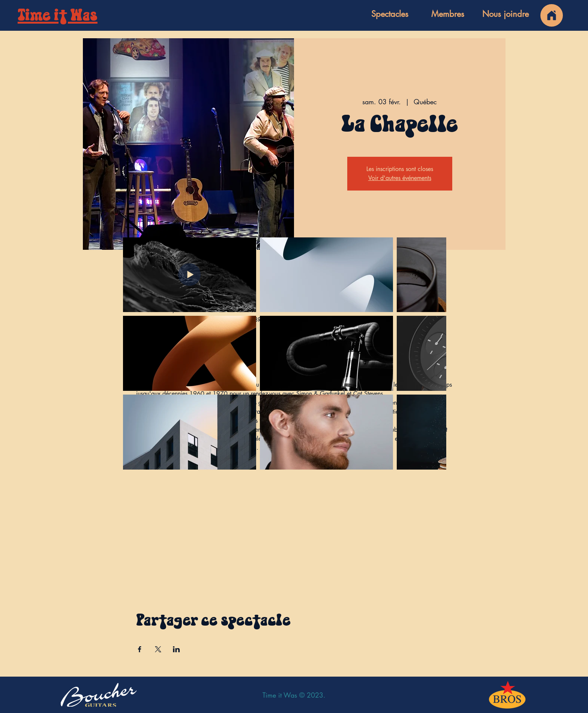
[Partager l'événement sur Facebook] (140, 649)
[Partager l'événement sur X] (158, 649)
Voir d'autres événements (400, 178)
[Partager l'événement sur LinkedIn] (176, 649)
